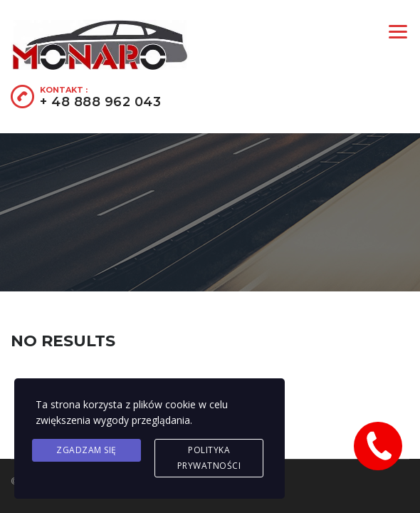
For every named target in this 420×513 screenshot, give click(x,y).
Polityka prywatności (209, 458)
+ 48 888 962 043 (100, 102)
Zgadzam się (86, 450)
